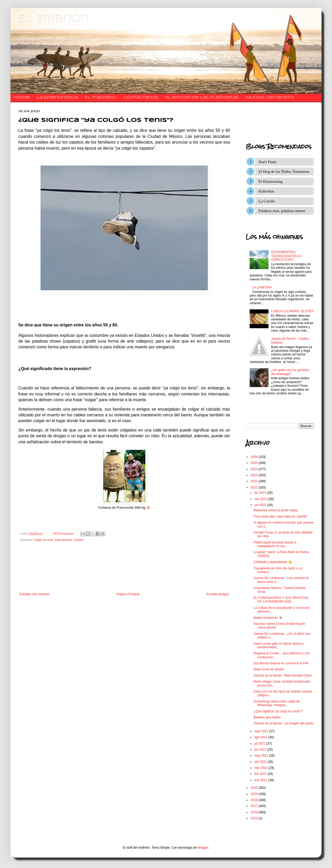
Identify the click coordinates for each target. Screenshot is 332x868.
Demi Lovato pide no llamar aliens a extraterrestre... (279, 645)
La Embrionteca (57, 98)
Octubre (79, 540)
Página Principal (128, 594)
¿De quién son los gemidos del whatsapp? (290, 372)
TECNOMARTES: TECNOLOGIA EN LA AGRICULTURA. (286, 256)
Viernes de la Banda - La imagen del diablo (284, 723)
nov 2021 (261, 499)
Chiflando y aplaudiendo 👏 (273, 562)
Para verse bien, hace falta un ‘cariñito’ (281, 517)
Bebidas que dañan (267, 717)
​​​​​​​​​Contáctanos (141, 98)
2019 (255, 794)
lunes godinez (63, 540)
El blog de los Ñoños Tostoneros (284, 172)
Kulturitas (266, 191)
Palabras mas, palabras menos (282, 211)
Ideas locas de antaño (269, 669)
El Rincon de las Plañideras (202, 98)
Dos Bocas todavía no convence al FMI (281, 663)
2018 (255, 800)
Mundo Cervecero (270, 98)
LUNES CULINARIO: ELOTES (292, 311)
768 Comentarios (63, 534)
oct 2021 (261, 505)
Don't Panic (268, 162)
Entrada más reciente (35, 594)
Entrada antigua (218, 594)
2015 (255, 818)
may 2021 (262, 756)
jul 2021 (260, 744)
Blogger (203, 848)
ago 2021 (261, 737)
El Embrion (53, 18)
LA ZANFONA (262, 287)
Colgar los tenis (43, 540)
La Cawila (267, 201)
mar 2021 (261, 768)
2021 (255, 487)
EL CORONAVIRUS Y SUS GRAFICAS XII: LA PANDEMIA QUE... (281, 600)
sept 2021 (262, 731)
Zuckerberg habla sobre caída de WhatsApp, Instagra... (277, 703)
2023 (255, 475)
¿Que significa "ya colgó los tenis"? (278, 711)
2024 (255, 469)
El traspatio (101, 98)
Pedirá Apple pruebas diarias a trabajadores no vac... (275, 544)
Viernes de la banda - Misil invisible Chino (283, 676)
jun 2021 (261, 750)
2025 (255, 463)
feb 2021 (261, 774)
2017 (255, 806)
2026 (255, 457)
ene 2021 (261, 780)
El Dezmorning (271, 181)
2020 (255, 788)
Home (22, 98)
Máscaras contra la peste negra (276, 510)
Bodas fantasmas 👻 (268, 618)
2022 (255, 481)
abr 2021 (261, 762)
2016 (255, 812)
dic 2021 (261, 493)
